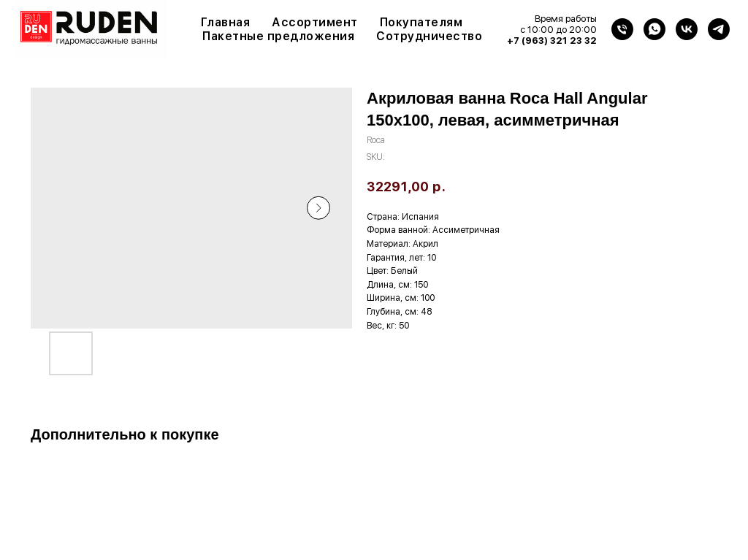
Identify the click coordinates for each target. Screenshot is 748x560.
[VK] (687, 29)
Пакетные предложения (278, 36)
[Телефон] (622, 29)
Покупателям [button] (421, 22)
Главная (226, 22)
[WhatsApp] (654, 29)
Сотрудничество (429, 36)
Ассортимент (315, 22)
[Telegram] (719, 29)
